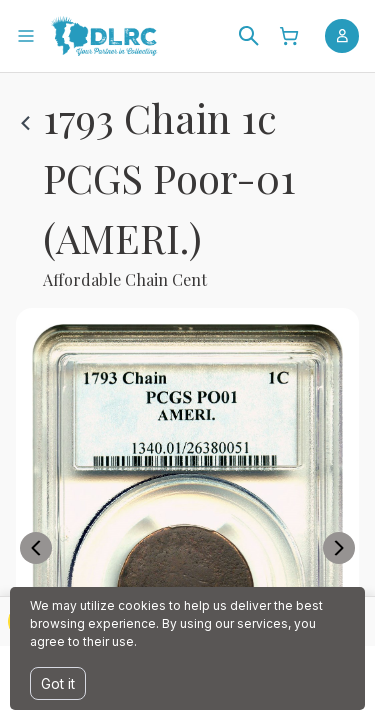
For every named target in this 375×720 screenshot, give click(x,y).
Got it (58, 683)
